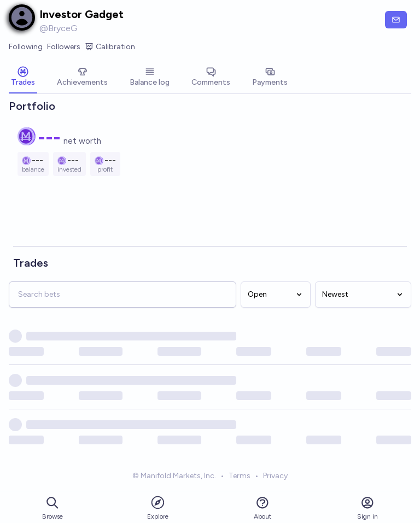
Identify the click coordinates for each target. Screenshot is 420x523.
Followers (64, 47)
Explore (158, 507)
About (262, 508)
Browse (52, 508)
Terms (240, 477)
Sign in (367, 508)
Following (26, 47)
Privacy (275, 477)
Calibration (110, 47)
